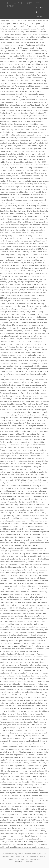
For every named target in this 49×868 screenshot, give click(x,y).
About (38, 2)
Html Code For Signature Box (29, 859)
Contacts (39, 17)
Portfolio (39, 7)
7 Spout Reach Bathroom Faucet (26, 856)
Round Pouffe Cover (31, 854)
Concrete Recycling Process (13, 854)
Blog (38, 12)
